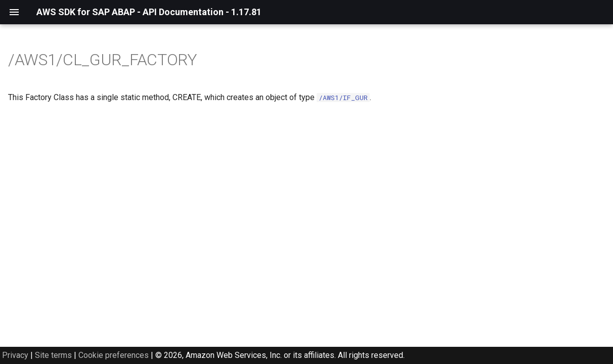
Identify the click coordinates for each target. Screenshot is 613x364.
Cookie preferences (114, 355)
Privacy (15, 355)
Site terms (53, 355)
